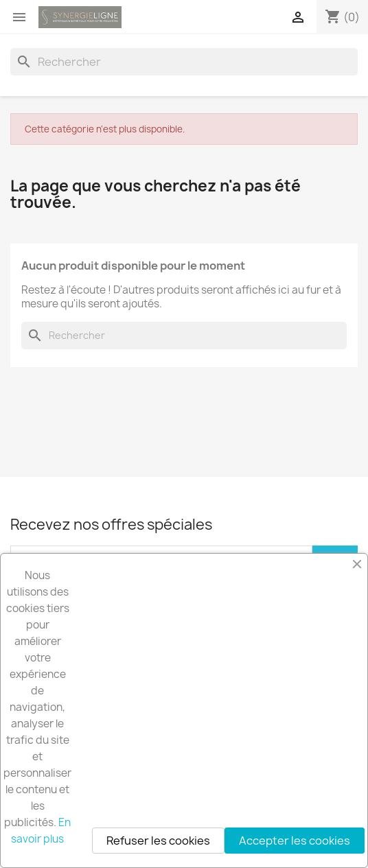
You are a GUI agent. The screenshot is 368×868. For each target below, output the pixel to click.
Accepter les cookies (295, 841)
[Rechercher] (184, 62)
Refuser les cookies (158, 841)
